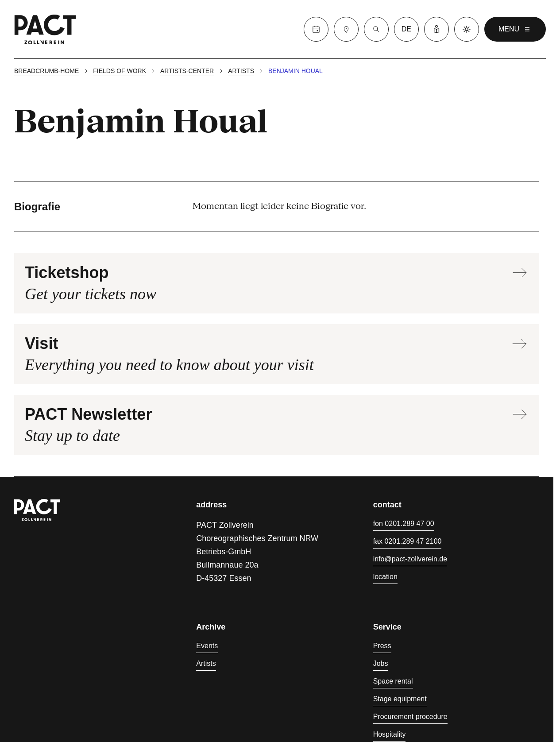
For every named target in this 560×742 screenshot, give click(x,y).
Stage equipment (400, 699)
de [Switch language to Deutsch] (406, 29)
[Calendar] (316, 29)
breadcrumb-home (46, 71)
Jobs (381, 663)
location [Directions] (385, 577)
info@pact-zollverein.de (410, 559)
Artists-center (187, 71)
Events (207, 646)
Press (382, 646)
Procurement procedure (410, 717)
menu (515, 29)
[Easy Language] (436, 29)
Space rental (393, 681)
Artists (241, 71)
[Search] (376, 29)
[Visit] (346, 29)
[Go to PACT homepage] (45, 29)
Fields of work (120, 71)
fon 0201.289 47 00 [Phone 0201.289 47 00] (404, 524)
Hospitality (390, 734)
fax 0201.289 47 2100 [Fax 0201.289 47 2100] (407, 541)
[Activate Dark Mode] (467, 29)
